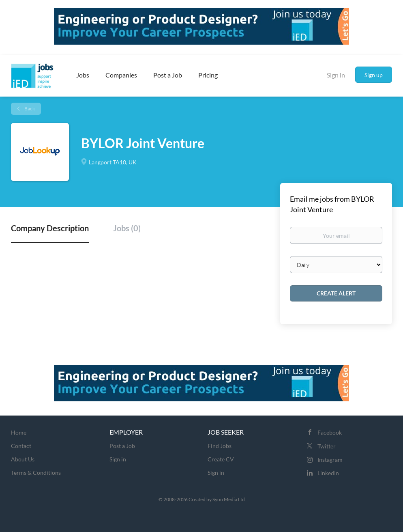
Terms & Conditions (36, 473)
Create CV (221, 459)
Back (29, 109)
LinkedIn (328, 473)
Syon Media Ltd (229, 499)
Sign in (336, 75)
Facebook (330, 432)
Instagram (330, 460)
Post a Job (122, 446)
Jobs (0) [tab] (127, 228)
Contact (21, 446)
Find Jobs (220, 446)
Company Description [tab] (50, 228)
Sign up (374, 75)
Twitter (327, 446)
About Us (23, 459)
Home (19, 432)
